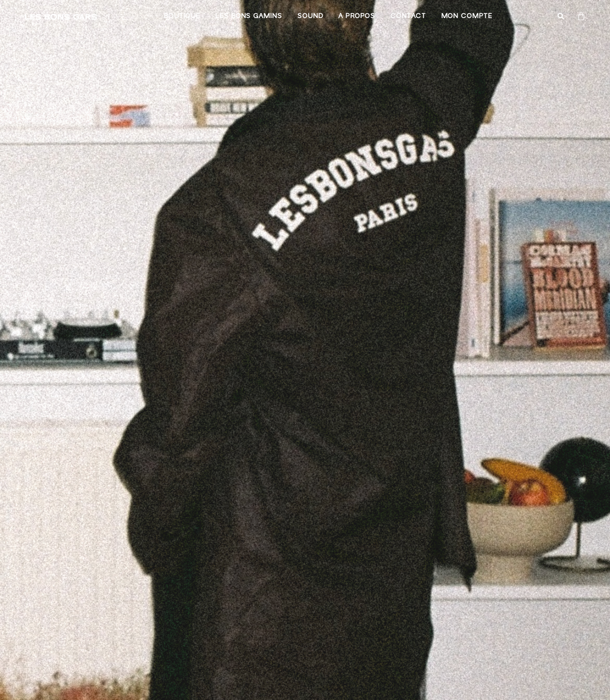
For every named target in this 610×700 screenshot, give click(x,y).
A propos (356, 16)
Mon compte (467, 16)
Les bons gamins (249, 16)
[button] (561, 17)
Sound (310, 16)
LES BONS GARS (61, 16)
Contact (408, 16)
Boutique (182, 16)
